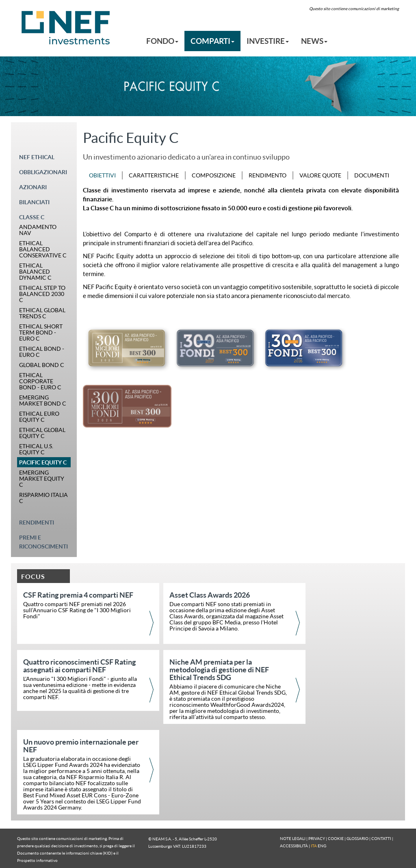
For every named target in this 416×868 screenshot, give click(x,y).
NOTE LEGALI (293, 838)
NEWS (314, 41)
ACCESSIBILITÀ (294, 846)
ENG (322, 846)
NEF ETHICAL (37, 157)
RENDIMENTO (268, 175)
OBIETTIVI (102, 175)
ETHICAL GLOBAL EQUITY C (42, 433)
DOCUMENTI (372, 175)
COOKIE (336, 838)
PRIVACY (317, 838)
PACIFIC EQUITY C (43, 462)
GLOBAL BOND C (42, 365)
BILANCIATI (34, 202)
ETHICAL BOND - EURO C (42, 352)
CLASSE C (32, 217)
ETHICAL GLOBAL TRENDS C (42, 313)
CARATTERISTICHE (154, 175)
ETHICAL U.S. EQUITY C (36, 449)
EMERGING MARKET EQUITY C (42, 478)
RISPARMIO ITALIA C (43, 498)
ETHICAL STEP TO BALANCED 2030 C (42, 294)
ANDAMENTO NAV (38, 230)
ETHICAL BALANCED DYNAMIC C (35, 271)
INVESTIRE (268, 41)
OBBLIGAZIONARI (43, 172)
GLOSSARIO (357, 838)
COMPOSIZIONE (214, 175)
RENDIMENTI (37, 522)
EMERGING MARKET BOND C (43, 400)
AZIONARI (33, 187)
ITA (314, 846)
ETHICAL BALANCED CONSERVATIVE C (43, 249)
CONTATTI (381, 838)
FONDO (162, 41)
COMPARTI (212, 41)
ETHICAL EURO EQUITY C (39, 417)
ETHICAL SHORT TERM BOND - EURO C (41, 332)
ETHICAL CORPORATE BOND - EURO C (40, 381)
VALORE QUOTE (320, 175)
